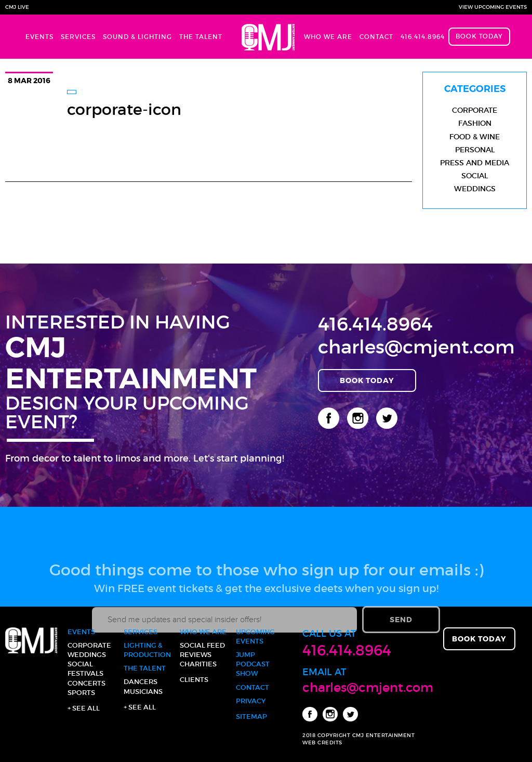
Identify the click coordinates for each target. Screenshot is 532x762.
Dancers (141, 682)
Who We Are (328, 37)
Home (263, 37)
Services (78, 37)
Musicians (143, 692)
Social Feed (202, 645)
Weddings (475, 189)
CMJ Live (17, 7)
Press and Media (475, 163)
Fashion (475, 123)
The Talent (201, 37)
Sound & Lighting (137, 37)
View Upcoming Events (493, 7)
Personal (475, 150)
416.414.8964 (423, 37)
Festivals (85, 673)
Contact (376, 37)
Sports (81, 693)
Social (475, 176)
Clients (194, 680)
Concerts (87, 683)
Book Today (479, 36)
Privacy (251, 701)
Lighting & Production (147, 650)
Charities (198, 664)
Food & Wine (475, 137)
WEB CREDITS (322, 743)
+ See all (84, 708)
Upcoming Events (255, 636)
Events (39, 37)
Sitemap (251, 717)
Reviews (196, 655)
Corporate (475, 110)
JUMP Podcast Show (253, 664)
